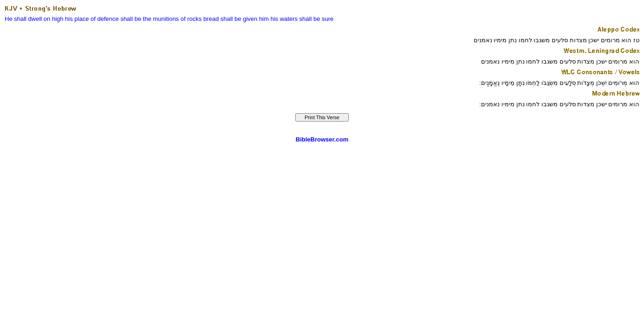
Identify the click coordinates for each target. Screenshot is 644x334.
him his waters (278, 19)
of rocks (191, 19)
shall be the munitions (150, 19)
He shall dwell (23, 19)
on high (54, 19)
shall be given (239, 19)
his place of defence (92, 19)
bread (211, 19)
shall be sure (317, 19)
